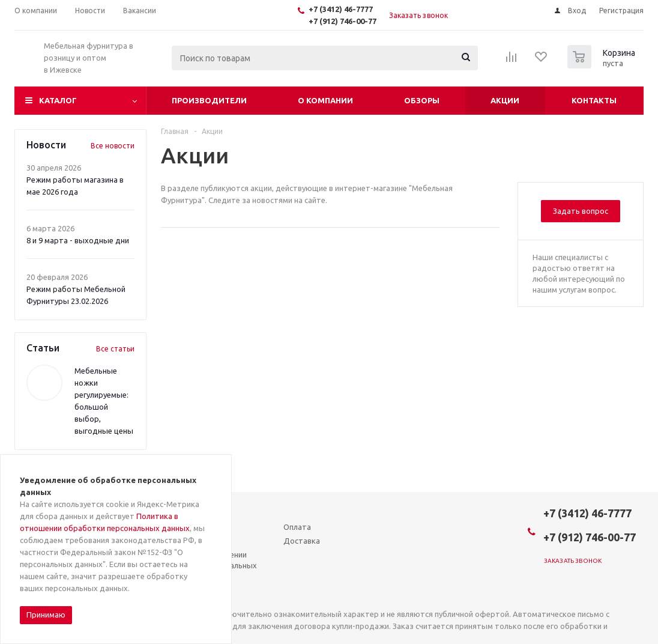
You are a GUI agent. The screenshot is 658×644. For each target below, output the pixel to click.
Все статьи (115, 349)
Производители (209, 100)
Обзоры (422, 100)
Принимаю (46, 615)
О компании (325, 100)
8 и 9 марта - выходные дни (78, 240)
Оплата (297, 527)
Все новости (113, 146)
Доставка (302, 541)
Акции (505, 100)
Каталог (58, 100)
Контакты (594, 100)
